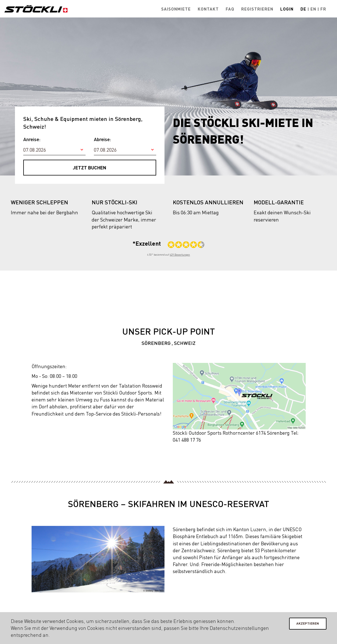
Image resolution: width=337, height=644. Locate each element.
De (303, 9)
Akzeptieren (308, 623)
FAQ (230, 9)
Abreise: (102, 139)
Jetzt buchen (90, 167)
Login (287, 9)
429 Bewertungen (180, 255)
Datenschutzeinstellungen (239, 628)
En (313, 9)
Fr (323, 9)
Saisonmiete (176, 9)
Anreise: (32, 139)
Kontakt (208, 9)
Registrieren (257, 9)
